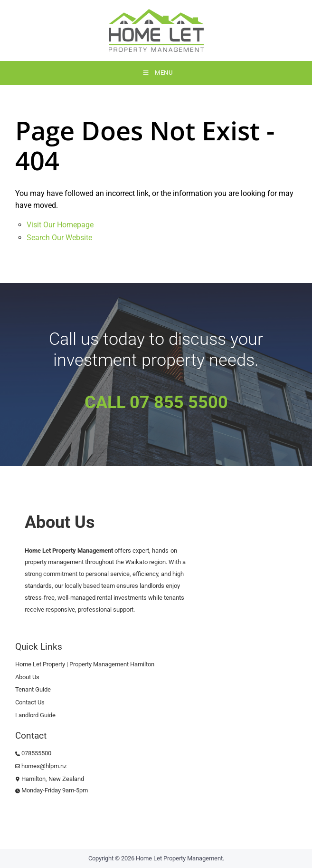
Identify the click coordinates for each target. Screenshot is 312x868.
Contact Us (30, 702)
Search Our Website (59, 238)
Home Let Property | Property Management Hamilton (85, 664)
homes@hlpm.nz (41, 766)
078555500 (33, 753)
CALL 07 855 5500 (156, 402)
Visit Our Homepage (60, 225)
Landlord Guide (35, 715)
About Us (27, 677)
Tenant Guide (33, 689)
